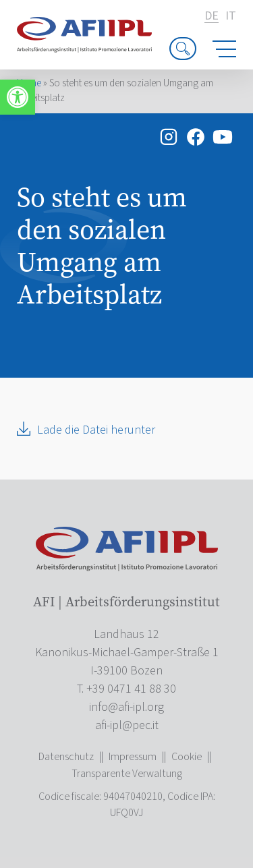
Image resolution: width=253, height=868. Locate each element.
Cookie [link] (187, 757)
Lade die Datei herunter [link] (96, 430)
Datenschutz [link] (66, 757)
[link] (18, 97)
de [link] (212, 17)
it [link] (231, 16)
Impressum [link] (133, 757)
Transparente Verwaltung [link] (127, 774)
